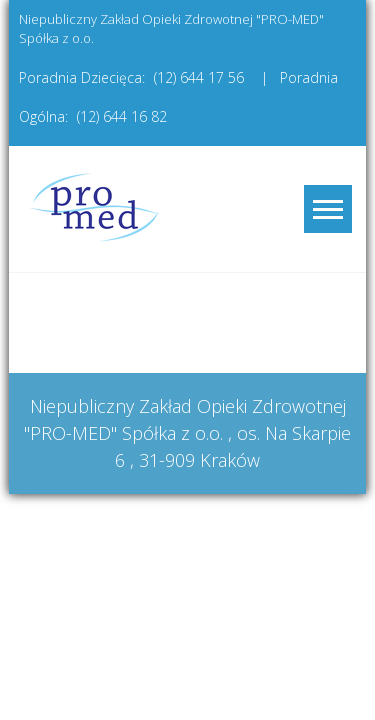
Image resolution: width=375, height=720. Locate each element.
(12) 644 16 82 (122, 116)
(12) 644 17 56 (199, 77)
